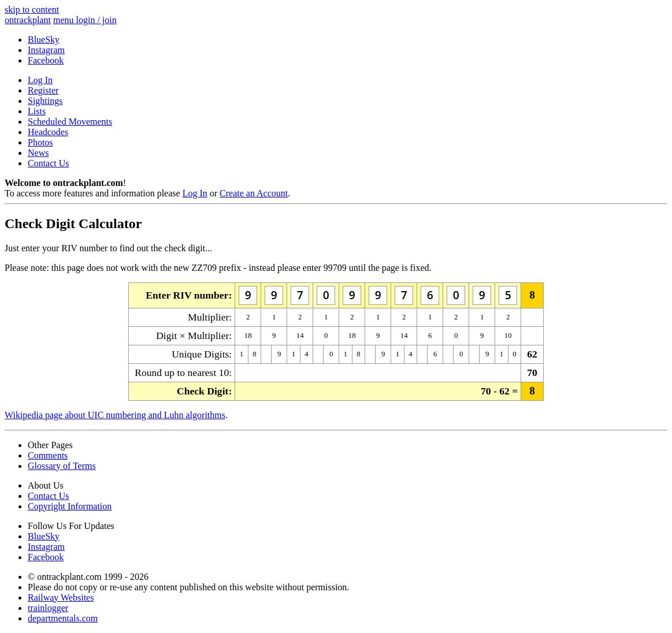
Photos (40, 142)
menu (65, 20)
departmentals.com (63, 618)
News (38, 153)
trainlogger (48, 608)
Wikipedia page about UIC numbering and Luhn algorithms (115, 415)
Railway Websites (61, 597)
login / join (96, 20)
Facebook (46, 60)
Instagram (46, 50)
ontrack (28, 20)
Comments (48, 455)
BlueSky (44, 40)
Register (43, 90)
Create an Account (254, 193)
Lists (37, 111)
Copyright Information (70, 506)
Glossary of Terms (62, 466)
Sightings (45, 101)
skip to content (32, 10)
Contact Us (49, 163)
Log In (40, 80)
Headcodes (48, 132)
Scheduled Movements (70, 122)
